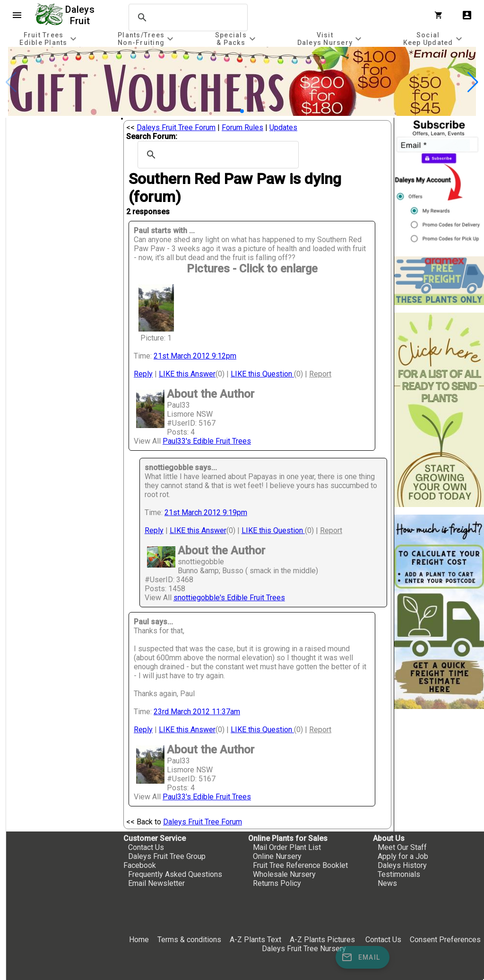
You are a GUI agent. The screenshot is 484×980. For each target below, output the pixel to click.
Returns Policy (277, 883)
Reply (143, 374)
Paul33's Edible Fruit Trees (207, 441)
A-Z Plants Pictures (322, 940)
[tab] (49, 39)
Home (139, 940)
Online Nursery (277, 856)
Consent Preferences (445, 940)
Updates (283, 127)
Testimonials (399, 874)
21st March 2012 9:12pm (195, 356)
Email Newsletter (156, 883)
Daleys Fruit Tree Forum (176, 127)
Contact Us (146, 847)
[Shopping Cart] (441, 15)
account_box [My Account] (467, 15)
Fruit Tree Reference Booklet (300, 865)
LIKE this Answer (187, 374)
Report (320, 374)
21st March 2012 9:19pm (206, 512)
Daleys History (402, 865)
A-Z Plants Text (255, 940)
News (387, 883)
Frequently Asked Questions (175, 874)
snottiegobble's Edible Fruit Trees (229, 598)
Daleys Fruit (81, 15)
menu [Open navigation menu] (17, 15)
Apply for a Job (403, 856)
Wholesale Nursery (284, 874)
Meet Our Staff (402, 847)
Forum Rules (242, 127)
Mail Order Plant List (287, 847)
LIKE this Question (262, 374)
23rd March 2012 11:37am (197, 712)
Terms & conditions (190, 940)
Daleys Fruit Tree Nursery (304, 949)
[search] (187, 17)
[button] (242, 111)
